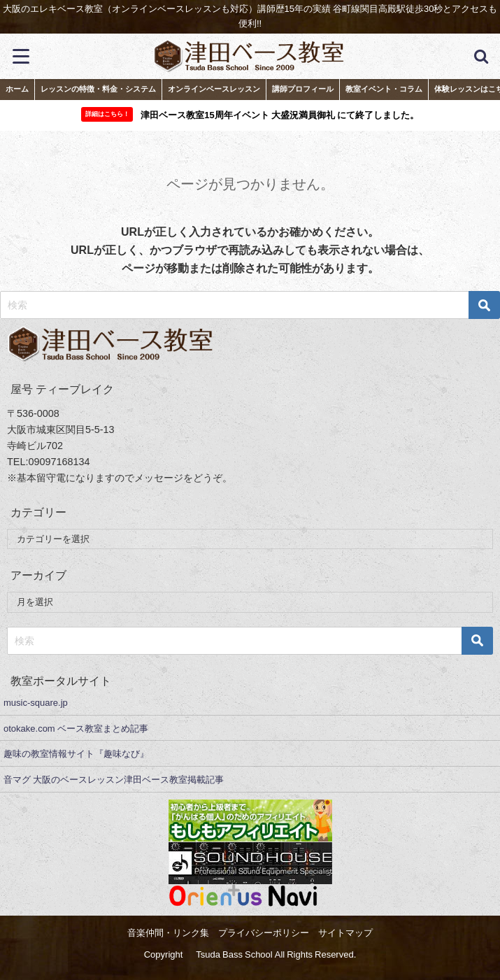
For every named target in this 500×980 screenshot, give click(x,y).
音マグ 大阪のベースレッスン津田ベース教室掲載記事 (114, 780)
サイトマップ (345, 933)
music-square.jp (36, 703)
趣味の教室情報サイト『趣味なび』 (76, 754)
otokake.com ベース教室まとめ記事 (76, 729)
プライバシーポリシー (264, 933)
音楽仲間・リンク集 (168, 933)
